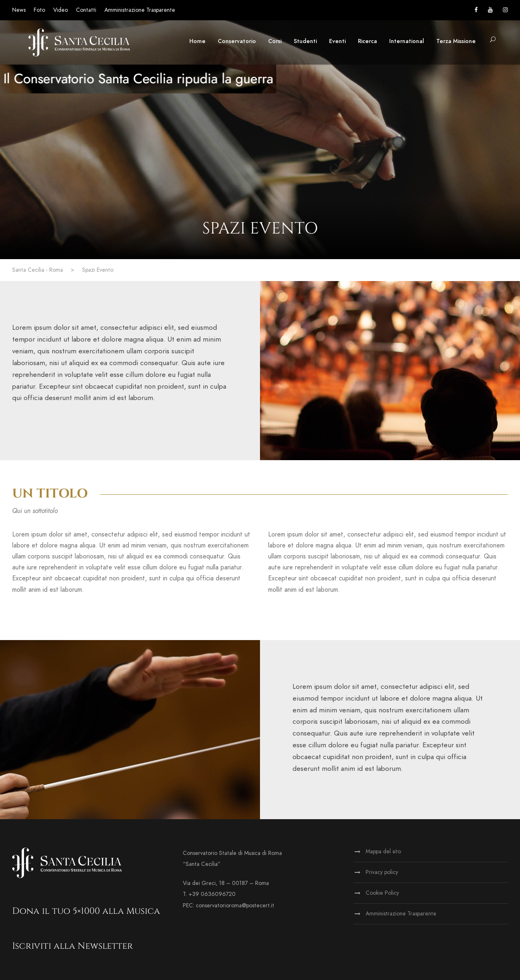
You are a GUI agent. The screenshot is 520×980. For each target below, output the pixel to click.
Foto (39, 10)
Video (61, 10)
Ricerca (367, 41)
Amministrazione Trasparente (140, 10)
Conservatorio (237, 41)
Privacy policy (382, 872)
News (19, 10)
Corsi (275, 41)
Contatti (86, 10)
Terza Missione (456, 41)
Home (197, 41)
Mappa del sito (383, 851)
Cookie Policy (382, 893)
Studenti (305, 41)
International (407, 41)
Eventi (337, 41)
